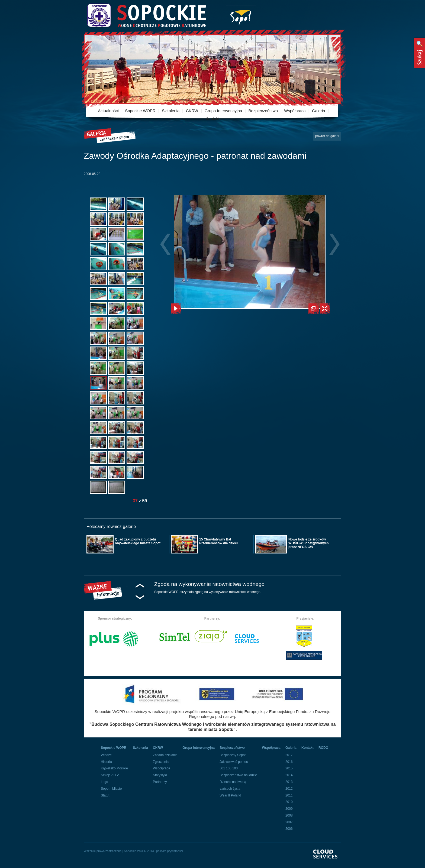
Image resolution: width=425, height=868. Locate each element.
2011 (289, 795)
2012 (289, 789)
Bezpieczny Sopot (233, 755)
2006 (289, 829)
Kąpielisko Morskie (114, 768)
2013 (289, 782)
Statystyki (160, 775)
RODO (323, 748)
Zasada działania (165, 755)
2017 (289, 755)
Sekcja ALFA (110, 775)
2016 (289, 762)
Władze (106, 755)
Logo (104, 782)
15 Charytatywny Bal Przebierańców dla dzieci (218, 541)
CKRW (192, 111)
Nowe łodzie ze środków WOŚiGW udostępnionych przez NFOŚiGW (309, 543)
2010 (289, 802)
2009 (289, 809)
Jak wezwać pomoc (234, 762)
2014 (289, 775)
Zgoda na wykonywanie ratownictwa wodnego (209, 584)
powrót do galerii (327, 136)
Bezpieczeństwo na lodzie (238, 775)
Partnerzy (160, 782)
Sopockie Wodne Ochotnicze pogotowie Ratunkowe (146, 16)
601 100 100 (229, 768)
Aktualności (108, 111)
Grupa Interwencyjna (223, 111)
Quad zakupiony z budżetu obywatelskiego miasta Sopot (138, 541)
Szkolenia (171, 111)
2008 (289, 815)
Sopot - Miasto (111, 789)
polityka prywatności (169, 851)
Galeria (318, 111)
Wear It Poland (230, 795)
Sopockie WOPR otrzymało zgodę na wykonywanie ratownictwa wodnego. (208, 592)
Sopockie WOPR (140, 111)
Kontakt (213, 119)
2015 (289, 768)
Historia (106, 762)
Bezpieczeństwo (263, 111)
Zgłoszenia (161, 762)
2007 (289, 822)
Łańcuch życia (230, 789)
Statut (105, 795)
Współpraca (295, 111)
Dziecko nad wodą (233, 782)
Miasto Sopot (241, 16)
